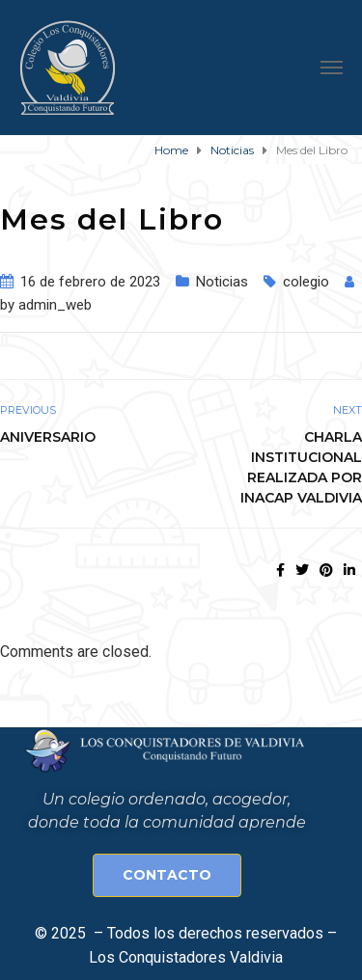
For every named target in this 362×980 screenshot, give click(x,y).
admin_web (55, 305)
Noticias (222, 282)
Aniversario (48, 437)
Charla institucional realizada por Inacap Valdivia (301, 467)
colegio (306, 282)
